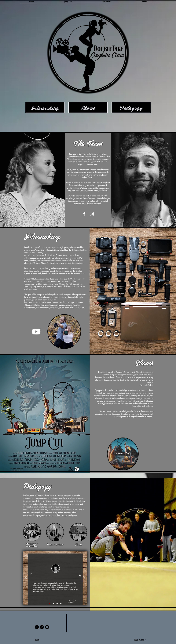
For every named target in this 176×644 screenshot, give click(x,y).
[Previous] (26, 578)
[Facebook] (37, 627)
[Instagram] (42, 627)
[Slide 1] (49, 603)
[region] (32, 180)
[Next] (84, 578)
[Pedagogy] (131, 108)
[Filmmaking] (45, 108)
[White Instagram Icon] (92, 214)
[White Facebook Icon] (84, 214)
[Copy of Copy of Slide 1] (57, 603)
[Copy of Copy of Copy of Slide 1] (61, 603)
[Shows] (88, 108)
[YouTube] (36, 332)
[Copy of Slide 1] (53, 603)
